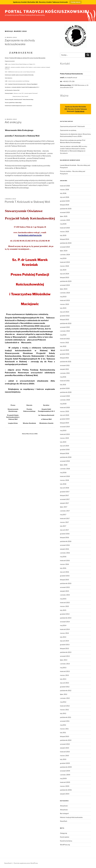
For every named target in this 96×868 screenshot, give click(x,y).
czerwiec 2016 (65, 553)
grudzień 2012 (65, 687)
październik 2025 (66, 209)
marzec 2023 (64, 304)
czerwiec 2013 (65, 664)
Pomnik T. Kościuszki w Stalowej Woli (27, 202)
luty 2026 (63, 193)
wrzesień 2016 (65, 545)
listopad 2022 (64, 319)
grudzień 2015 (65, 576)
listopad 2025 (65, 205)
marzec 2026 (64, 189)
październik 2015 (66, 583)
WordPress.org (65, 845)
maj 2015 (63, 599)
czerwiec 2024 (65, 255)
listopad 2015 (64, 580)
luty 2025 (63, 235)
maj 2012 (63, 702)
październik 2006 (66, 790)
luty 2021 (63, 385)
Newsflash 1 (8, 863)
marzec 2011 (64, 729)
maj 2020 (63, 404)
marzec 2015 (64, 606)
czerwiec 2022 (65, 331)
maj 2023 (63, 297)
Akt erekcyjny (13, 122)
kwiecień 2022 (65, 339)
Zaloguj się (64, 833)
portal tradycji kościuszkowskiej (47, 12)
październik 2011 (66, 717)
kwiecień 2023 (65, 300)
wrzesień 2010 (65, 744)
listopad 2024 (65, 239)
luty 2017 (63, 526)
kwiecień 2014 (65, 629)
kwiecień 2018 (65, 476)
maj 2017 (63, 515)
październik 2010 (66, 740)
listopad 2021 (64, 358)
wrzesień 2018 (65, 461)
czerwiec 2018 (65, 469)
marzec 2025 (64, 232)
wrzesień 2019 (65, 427)
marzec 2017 (64, 522)
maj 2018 (63, 473)
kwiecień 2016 (65, 560)
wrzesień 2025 (65, 212)
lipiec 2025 (64, 216)
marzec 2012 (64, 710)
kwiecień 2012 (65, 706)
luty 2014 (63, 637)
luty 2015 (63, 610)
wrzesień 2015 (65, 587)
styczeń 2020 (65, 415)
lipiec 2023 (64, 289)
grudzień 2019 (65, 419)
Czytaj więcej (75, 2)
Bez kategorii (64, 813)
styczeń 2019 (64, 446)
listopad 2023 (65, 277)
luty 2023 (63, 308)
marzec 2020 (65, 411)
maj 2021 (63, 377)
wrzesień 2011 (65, 721)
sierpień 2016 (64, 549)
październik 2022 (66, 323)
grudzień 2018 (65, 449)
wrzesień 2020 (65, 396)
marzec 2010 (64, 756)
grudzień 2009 (65, 763)
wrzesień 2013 (65, 656)
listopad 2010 (65, 736)
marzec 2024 (64, 266)
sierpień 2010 (65, 748)
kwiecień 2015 (65, 603)
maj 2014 (63, 625)
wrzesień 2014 (65, 622)
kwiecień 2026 (65, 186)
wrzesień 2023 (65, 285)
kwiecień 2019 (65, 434)
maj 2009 (63, 778)
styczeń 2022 (64, 350)
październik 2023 (66, 281)
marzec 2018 (64, 480)
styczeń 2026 (65, 197)
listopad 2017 (64, 495)
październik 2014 (66, 618)
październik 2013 (66, 652)
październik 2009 (66, 767)
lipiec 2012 (64, 694)
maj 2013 (63, 668)
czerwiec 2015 (65, 595)
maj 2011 (63, 725)
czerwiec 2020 (65, 400)
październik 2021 (66, 362)
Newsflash (64, 821)
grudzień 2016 (65, 534)
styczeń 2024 (65, 274)
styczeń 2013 (64, 683)
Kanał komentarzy (66, 841)
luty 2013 (63, 679)
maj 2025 (63, 224)
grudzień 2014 (65, 614)
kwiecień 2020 (65, 407)
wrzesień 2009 (65, 771)
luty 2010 (63, 759)
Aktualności (64, 806)
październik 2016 (66, 541)
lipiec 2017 (64, 507)
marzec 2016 (64, 564)
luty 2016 (63, 568)
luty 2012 (63, 713)
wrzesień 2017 (65, 499)
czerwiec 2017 (65, 511)
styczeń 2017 (64, 530)
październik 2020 (66, 392)
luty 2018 (63, 484)
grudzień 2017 (65, 492)
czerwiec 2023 (65, 293)
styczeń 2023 (65, 312)
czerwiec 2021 (65, 373)
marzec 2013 (64, 675)
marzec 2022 (64, 343)
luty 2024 (63, 270)
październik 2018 (66, 457)
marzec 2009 (65, 786)
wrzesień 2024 (65, 247)
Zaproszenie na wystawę (68, 130)
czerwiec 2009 (65, 775)
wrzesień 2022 (65, 327)
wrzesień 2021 (65, 365)
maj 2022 (63, 335)
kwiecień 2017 (65, 518)
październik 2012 (66, 690)
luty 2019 (63, 442)
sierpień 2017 (64, 503)
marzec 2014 (64, 633)
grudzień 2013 (65, 645)
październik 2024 (66, 243)
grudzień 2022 (65, 316)
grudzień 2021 (65, 354)
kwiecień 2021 (65, 381)
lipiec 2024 (64, 251)
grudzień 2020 (65, 388)
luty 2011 (63, 733)
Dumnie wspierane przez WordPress (26, 863)
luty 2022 (63, 346)
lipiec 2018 (64, 465)
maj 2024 (63, 258)
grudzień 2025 (65, 201)
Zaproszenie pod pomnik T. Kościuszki (72, 126)
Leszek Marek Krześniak (68, 165)
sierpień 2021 (64, 369)
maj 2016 (63, 557)
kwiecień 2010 (65, 752)
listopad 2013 (64, 648)
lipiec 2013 (64, 660)
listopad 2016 (64, 537)
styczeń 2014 (64, 641)
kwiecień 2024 (65, 262)
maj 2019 (63, 430)
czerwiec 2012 (65, 698)
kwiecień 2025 (65, 228)
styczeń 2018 (64, 488)
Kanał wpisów (65, 837)
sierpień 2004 (65, 794)
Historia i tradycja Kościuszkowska (71, 817)
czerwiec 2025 (65, 220)
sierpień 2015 (64, 591)
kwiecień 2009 (65, 782)
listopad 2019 (64, 423)
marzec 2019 (64, 438)
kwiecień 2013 (65, 671)
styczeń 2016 (64, 572)
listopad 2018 (64, 453)
